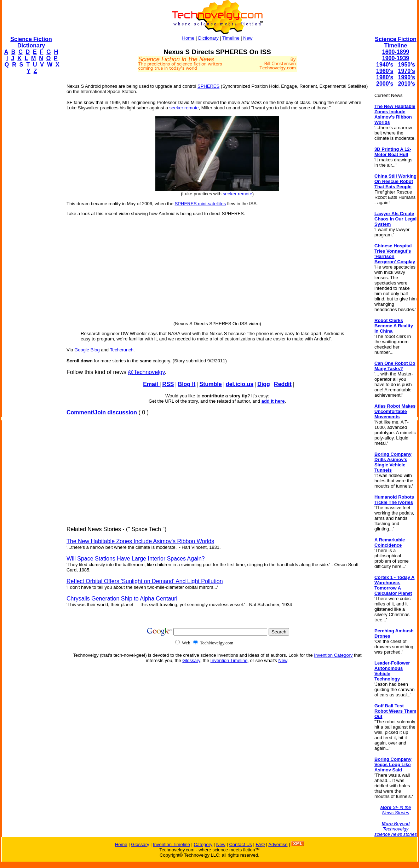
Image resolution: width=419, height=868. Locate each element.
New (248, 38)
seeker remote (184, 108)
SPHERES (208, 86)
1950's (407, 65)
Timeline (231, 38)
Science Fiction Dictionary (31, 42)
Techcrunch (121, 350)
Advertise (278, 844)
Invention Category (333, 655)
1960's (385, 71)
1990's (407, 77)
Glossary (191, 660)
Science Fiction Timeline (395, 42)
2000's (385, 84)
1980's (385, 77)
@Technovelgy (146, 372)
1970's (407, 71)
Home (188, 38)
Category (203, 844)
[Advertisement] (30, 186)
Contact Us (240, 844)
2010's (407, 84)
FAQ (260, 844)
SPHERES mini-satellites (200, 204)
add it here (273, 401)
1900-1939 (396, 58)
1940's (385, 65)
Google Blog (87, 350)
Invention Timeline (229, 660)
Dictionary (208, 38)
